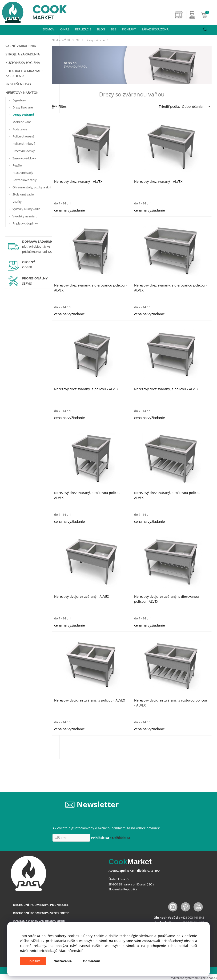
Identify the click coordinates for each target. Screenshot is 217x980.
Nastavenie (62, 961)
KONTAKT (129, 29)
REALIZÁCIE (83, 29)
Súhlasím (33, 961)
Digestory (19, 100)
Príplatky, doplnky (25, 223)
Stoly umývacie (23, 194)
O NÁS (65, 29)
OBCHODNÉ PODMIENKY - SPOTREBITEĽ (41, 913)
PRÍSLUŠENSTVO (18, 84)
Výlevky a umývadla (26, 209)
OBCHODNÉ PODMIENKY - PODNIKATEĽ (41, 905)
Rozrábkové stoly (25, 180)
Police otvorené (23, 136)
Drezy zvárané (23, 115)
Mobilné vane (22, 122)
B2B (114, 29)
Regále (17, 165)
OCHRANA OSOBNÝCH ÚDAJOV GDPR (39, 921)
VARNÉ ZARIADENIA (21, 46)
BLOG (101, 29)
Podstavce (20, 129)
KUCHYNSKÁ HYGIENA (23, 63)
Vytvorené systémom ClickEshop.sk (194, 978)
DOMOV (49, 29)
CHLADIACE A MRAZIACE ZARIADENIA (24, 73)
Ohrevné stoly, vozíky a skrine (33, 187)
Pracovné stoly (23, 173)
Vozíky (17, 202)
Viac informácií (71, 951)
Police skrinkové (24, 144)
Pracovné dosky (24, 151)
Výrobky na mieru (25, 216)
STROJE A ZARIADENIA (23, 54)
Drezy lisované (23, 107)
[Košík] (209, 15)
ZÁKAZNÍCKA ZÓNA (155, 29)
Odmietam (92, 961)
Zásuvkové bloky (24, 158)
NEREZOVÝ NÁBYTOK (22, 93)
